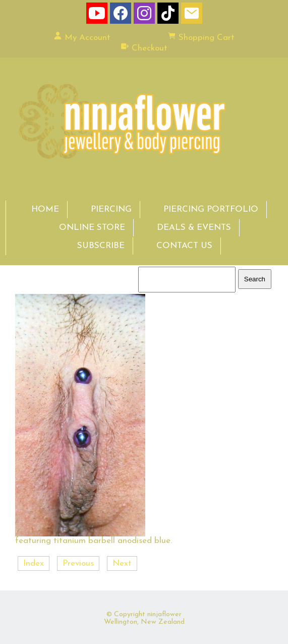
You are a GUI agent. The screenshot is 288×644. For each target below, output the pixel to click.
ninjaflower (164, 614)
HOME (45, 209)
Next (122, 563)
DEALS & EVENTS (194, 228)
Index (34, 563)
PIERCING (111, 209)
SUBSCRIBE (101, 246)
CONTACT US (184, 246)
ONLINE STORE (92, 228)
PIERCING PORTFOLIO (211, 209)
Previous (78, 563)
